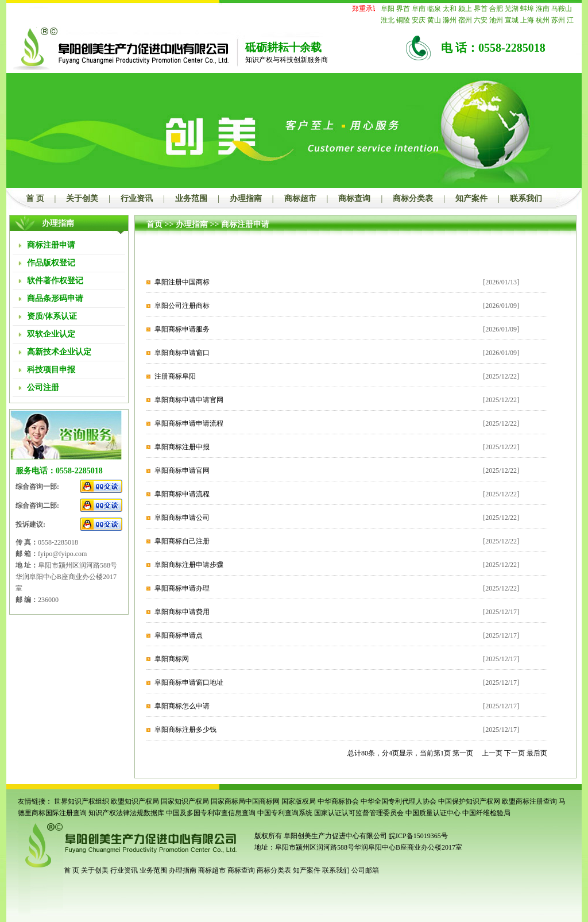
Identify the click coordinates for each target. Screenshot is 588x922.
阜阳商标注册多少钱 (185, 730)
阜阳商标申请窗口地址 (189, 682)
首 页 (35, 198)
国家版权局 (299, 801)
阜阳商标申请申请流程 (189, 423)
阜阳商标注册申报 (182, 447)
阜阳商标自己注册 (182, 541)
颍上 (465, 9)
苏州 (558, 20)
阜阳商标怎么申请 (182, 706)
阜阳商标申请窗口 (182, 353)
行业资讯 (137, 198)
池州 (496, 20)
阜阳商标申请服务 (182, 329)
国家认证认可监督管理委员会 (359, 813)
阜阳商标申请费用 (182, 612)
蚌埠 (527, 9)
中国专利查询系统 (285, 813)
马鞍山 (562, 9)
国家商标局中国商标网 (245, 801)
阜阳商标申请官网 (182, 470)
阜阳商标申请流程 (182, 494)
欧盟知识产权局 (135, 801)
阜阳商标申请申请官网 (189, 400)
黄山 (434, 20)
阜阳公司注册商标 (182, 306)
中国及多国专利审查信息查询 (211, 813)
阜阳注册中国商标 (182, 282)
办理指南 (246, 198)
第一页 (463, 753)
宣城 (512, 20)
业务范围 (191, 198)
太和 (450, 9)
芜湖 (512, 9)
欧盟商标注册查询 (529, 801)
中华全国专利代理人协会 (399, 801)
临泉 (434, 9)
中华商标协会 (338, 801)
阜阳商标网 (172, 659)
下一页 (514, 753)
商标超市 (300, 198)
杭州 (543, 20)
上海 (527, 20)
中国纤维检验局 (486, 813)
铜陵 (403, 20)
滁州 (450, 20)
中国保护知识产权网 (469, 801)
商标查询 (354, 198)
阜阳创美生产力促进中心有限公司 (334, 836)
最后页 (537, 753)
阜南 (419, 9)
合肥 (496, 9)
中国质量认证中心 (433, 813)
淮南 (543, 9)
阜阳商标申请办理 (182, 588)
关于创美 (82, 198)
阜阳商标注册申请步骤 (189, 565)
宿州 (465, 20)
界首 (403, 9)
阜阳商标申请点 (179, 635)
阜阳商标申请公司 (182, 518)
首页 (154, 224)
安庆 (419, 20)
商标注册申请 (245, 224)
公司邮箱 (365, 870)
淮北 (388, 20)
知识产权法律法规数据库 (126, 813)
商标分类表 (413, 198)
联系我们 (526, 198)
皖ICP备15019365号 (418, 836)
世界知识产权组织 (82, 801)
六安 (481, 20)
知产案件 (471, 198)
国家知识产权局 (185, 801)
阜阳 (388, 9)
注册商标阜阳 (175, 376)
